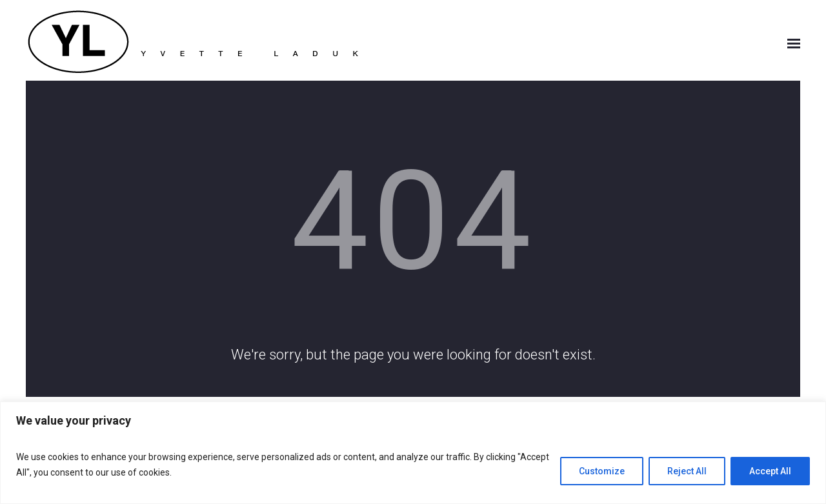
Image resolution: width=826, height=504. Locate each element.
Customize (602, 471)
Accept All (770, 471)
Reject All (687, 471)
